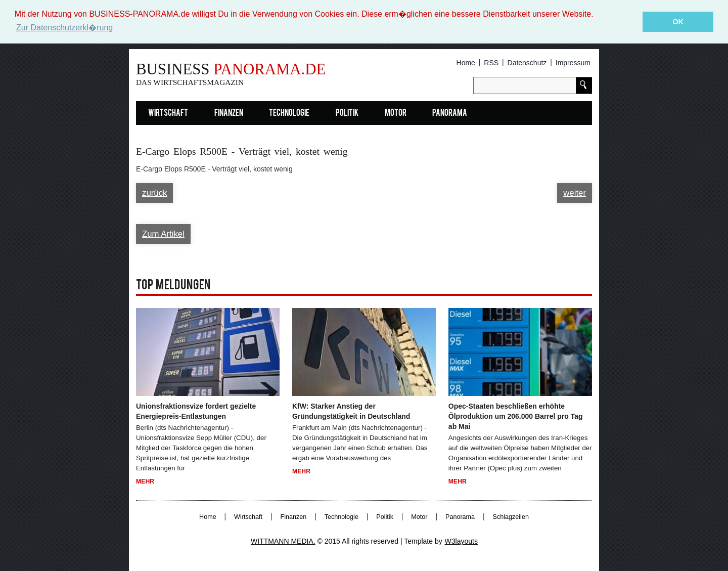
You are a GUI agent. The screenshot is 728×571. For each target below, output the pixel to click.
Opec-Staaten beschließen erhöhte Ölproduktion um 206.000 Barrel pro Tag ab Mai (516, 416)
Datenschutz (527, 63)
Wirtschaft (168, 114)
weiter (575, 192)
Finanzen (229, 114)
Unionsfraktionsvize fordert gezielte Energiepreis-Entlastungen (196, 411)
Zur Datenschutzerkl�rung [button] (64, 28)
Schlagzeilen (511, 517)
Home (466, 63)
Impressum (573, 63)
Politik (347, 114)
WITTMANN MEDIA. (283, 541)
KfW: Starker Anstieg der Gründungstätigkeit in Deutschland (351, 411)
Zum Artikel (163, 233)
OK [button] (678, 22)
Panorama (450, 114)
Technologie (289, 114)
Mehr (145, 481)
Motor (396, 114)
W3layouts (461, 541)
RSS (491, 63)
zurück (154, 192)
